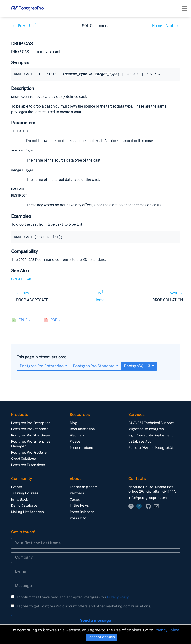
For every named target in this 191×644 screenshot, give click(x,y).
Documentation (82, 430)
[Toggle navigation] (185, 8)
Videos (75, 442)
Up (31, 26)
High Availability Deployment (151, 436)
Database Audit (141, 442)
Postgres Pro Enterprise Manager (31, 444)
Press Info (78, 519)
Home (157, 26)
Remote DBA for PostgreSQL (151, 448)
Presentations (81, 448)
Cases (75, 500)
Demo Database (24, 506)
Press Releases (82, 513)
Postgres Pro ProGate (29, 453)
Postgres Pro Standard (94, 367)
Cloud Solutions (24, 459)
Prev (21, 26)
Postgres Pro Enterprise (42, 367)
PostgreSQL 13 (138, 367)
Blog (73, 424)
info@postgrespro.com (148, 498)
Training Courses (25, 494)
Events (17, 488)
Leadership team (84, 488)
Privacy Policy (118, 598)
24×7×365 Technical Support (151, 424)
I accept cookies (101, 637)
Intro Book (20, 500)
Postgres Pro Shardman (31, 436)
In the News (79, 506)
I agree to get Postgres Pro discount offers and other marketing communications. (84, 607)
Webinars (77, 436)
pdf (54, 321)
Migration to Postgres (146, 430)
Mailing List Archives (28, 513)
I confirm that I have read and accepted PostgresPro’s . (73, 598)
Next (169, 26)
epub (23, 321)
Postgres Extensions (28, 466)
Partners (77, 494)
